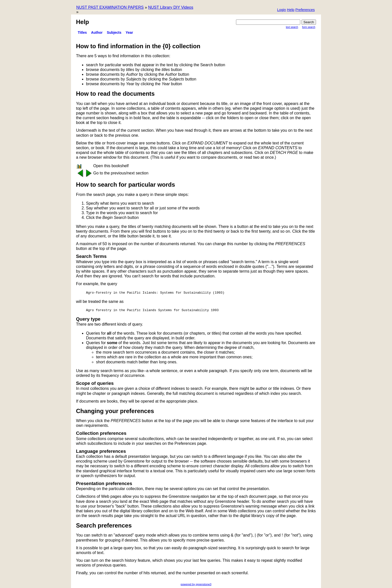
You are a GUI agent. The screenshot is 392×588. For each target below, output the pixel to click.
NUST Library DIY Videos (171, 7)
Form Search (309, 27)
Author (97, 32)
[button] (305, 10)
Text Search (292, 27)
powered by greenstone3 (196, 584)
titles (82, 32)
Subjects (114, 32)
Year (129, 32)
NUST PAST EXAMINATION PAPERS (110, 7)
